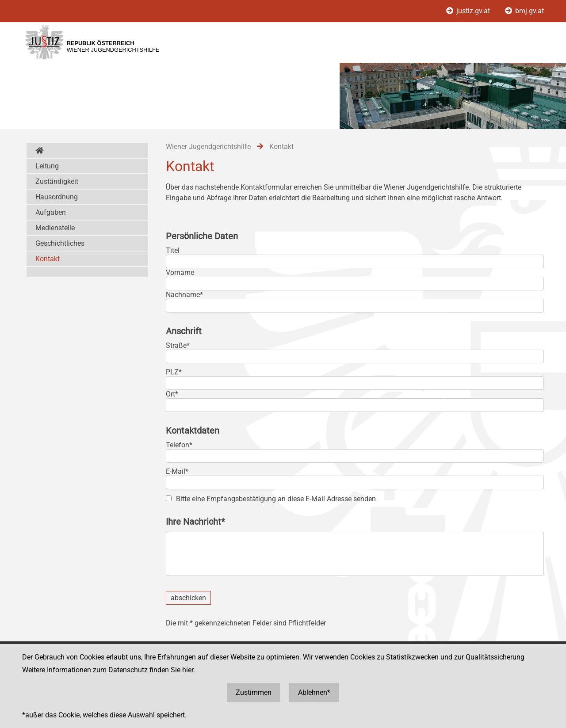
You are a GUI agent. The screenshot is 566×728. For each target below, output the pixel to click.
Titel (173, 250)
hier (188, 670)
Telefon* (179, 445)
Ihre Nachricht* (195, 522)
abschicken (188, 598)
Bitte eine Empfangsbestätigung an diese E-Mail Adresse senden (276, 499)
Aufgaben (51, 212)
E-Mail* (177, 471)
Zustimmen (254, 692)
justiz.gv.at (469, 11)
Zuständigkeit (57, 181)
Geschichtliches (60, 243)
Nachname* (184, 295)
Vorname (180, 273)
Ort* (172, 394)
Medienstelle (55, 228)
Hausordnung (57, 197)
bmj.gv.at (524, 11)
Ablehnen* (314, 692)
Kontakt (48, 259)
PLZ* (174, 372)
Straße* (178, 345)
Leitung (47, 166)
